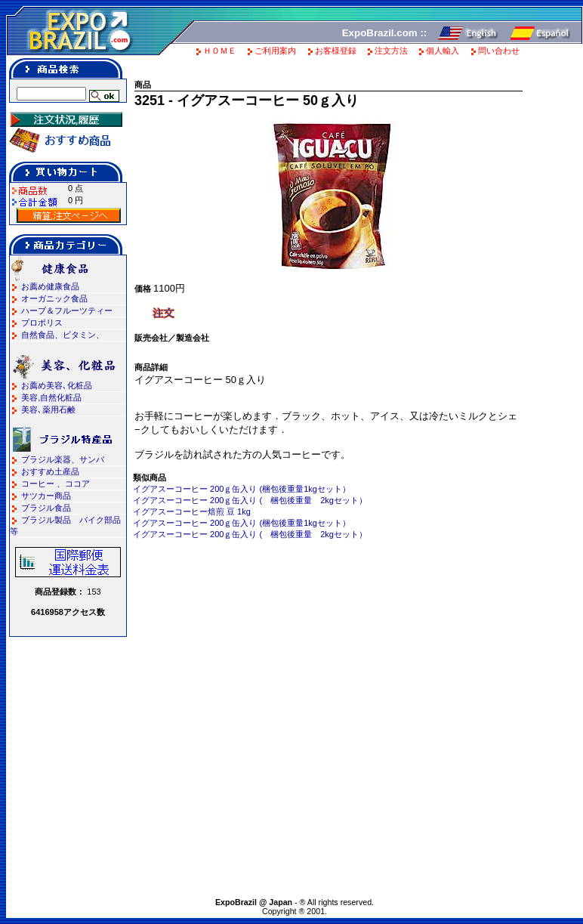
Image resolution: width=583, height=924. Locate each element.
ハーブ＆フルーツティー (67, 311)
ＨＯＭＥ (220, 51)
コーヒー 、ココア (56, 484)
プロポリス (42, 323)
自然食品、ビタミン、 (63, 335)
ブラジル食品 (46, 508)
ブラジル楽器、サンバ (63, 459)
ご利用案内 (275, 51)
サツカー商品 (46, 496)
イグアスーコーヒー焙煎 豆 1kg (192, 511)
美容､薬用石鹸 (48, 409)
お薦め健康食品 (50, 286)
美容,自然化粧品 (51, 397)
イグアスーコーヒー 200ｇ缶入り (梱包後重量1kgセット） (242, 489)
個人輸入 (443, 51)
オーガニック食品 (54, 298)
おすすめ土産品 (50, 471)
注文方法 (391, 51)
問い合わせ (499, 51)
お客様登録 (336, 51)
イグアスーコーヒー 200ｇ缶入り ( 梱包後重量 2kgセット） (250, 500)
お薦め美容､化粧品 (57, 385)
